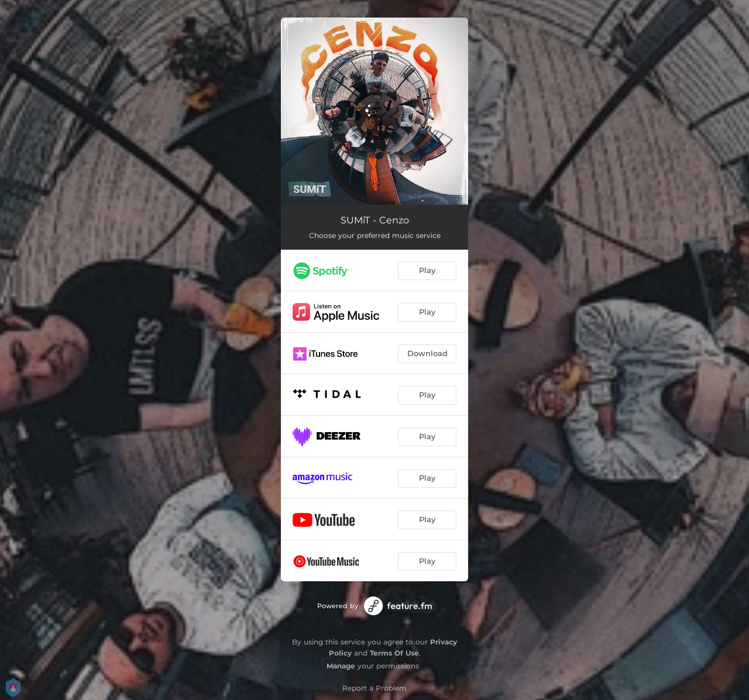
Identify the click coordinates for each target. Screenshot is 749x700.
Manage (341, 666)
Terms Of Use (394, 653)
